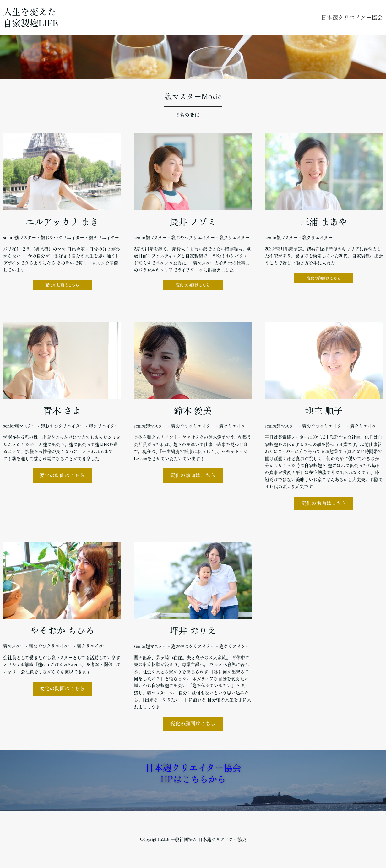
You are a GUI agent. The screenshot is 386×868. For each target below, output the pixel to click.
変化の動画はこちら (62, 285)
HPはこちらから (193, 779)
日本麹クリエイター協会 (352, 18)
